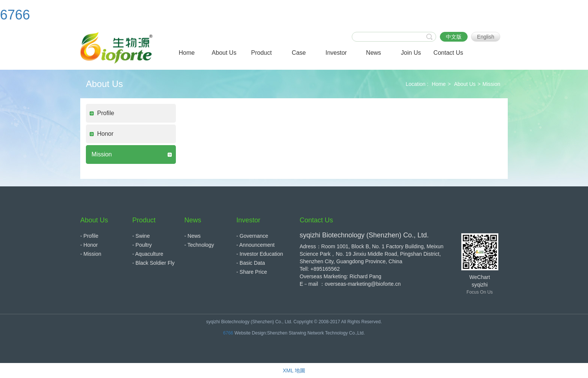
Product (144, 220)
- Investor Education (260, 254)
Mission (491, 84)
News (193, 220)
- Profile (89, 236)
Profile (106, 113)
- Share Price (252, 272)
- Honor (89, 245)
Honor (105, 134)
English (486, 37)
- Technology (199, 245)
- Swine (141, 236)
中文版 (454, 37)
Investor (248, 220)
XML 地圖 (294, 370)
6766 (15, 15)
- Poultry (142, 245)
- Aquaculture (148, 254)
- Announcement (255, 245)
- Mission (91, 254)
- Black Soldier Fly (154, 263)
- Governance (252, 236)
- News (193, 236)
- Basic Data (250, 263)
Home (439, 84)
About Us (465, 84)
